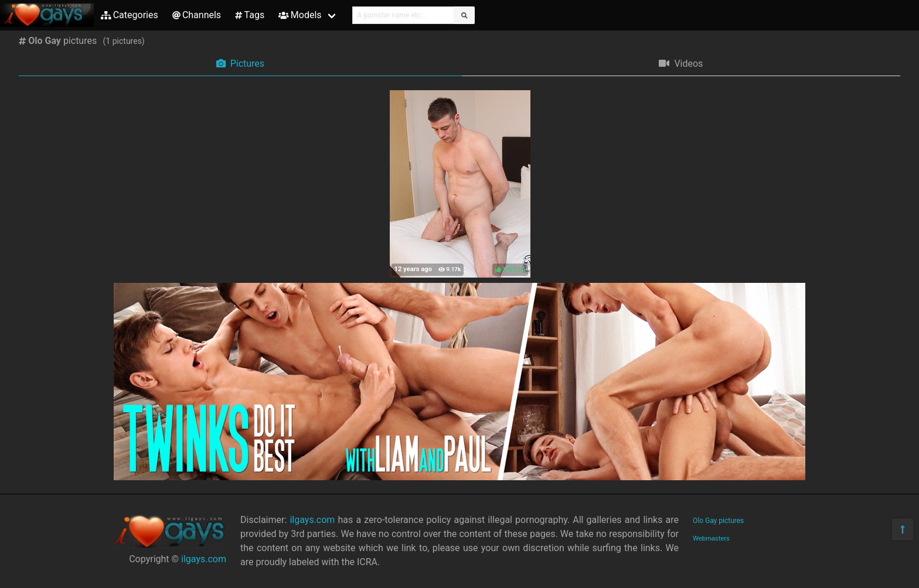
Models (300, 15)
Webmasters (711, 539)
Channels (197, 15)
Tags (250, 15)
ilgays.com (204, 559)
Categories (130, 15)
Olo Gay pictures (718, 521)
